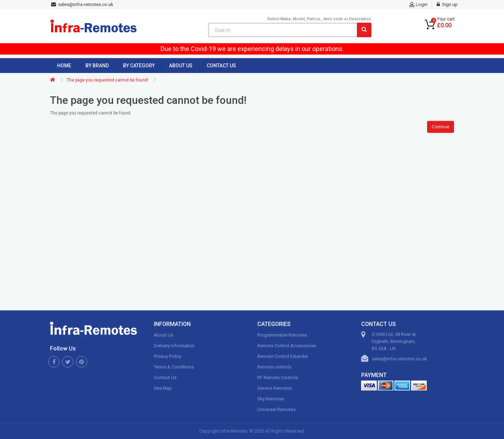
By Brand (97, 66)
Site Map (163, 388)
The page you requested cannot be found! (107, 80)
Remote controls (274, 367)
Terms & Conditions (174, 367)
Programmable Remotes (282, 335)
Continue (441, 127)
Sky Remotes (271, 399)
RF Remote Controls (278, 378)
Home (64, 66)
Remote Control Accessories (287, 346)
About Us (181, 66)
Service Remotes (275, 388)
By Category (139, 66)
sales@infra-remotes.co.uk (399, 359)
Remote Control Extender (283, 356)
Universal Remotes (276, 409)
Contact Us (221, 66)
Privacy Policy (167, 356)
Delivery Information (174, 346)
